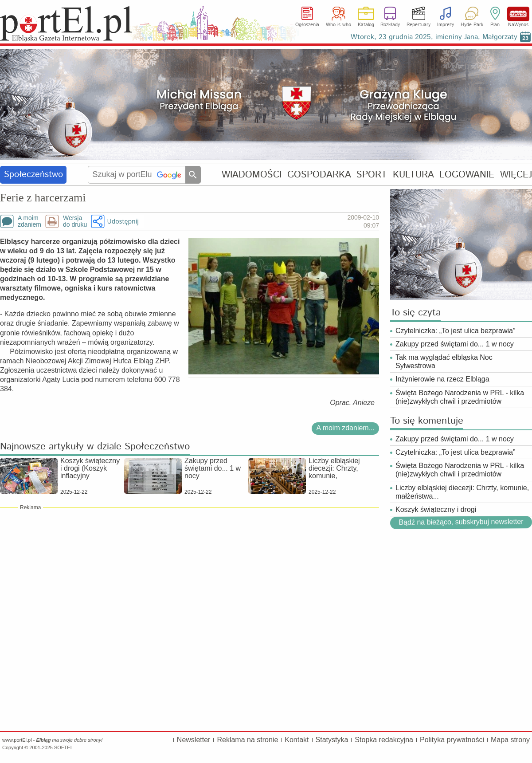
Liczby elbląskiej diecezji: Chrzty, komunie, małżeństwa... (462, 492)
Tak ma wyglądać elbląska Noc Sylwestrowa (444, 362)
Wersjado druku (75, 221)
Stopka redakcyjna (384, 740)
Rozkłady (390, 25)
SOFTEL (64, 747)
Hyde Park (472, 25)
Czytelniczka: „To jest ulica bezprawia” (455, 331)
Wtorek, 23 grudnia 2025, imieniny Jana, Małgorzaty (434, 37)
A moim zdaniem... (345, 428)
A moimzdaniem (29, 221)
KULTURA (413, 175)
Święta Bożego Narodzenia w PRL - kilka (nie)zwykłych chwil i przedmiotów (460, 397)
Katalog (366, 25)
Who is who (338, 25)
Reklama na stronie (247, 740)
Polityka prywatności (452, 740)
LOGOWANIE (467, 175)
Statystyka (332, 740)
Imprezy (446, 25)
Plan (495, 25)
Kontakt (297, 740)
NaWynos (518, 14)
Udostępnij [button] (123, 221)
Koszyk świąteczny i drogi (436, 509)
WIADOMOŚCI (252, 175)
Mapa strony (510, 740)
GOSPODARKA (319, 175)
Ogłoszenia (307, 25)
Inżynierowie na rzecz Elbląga (442, 379)
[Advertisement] (190, 576)
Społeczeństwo (33, 175)
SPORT (372, 175)
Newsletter (194, 740)
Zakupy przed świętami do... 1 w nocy (455, 344)
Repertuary (419, 25)
